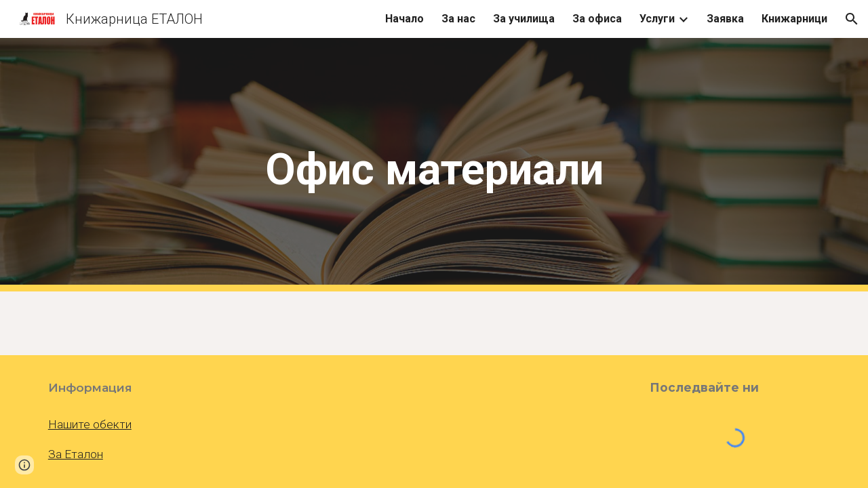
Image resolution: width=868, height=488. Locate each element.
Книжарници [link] (794, 19)
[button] (852, 19)
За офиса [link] (597, 19)
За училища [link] (524, 19)
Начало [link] (405, 19)
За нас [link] (458, 19)
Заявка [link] (725, 19)
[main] (434, 165)
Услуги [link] (657, 19)
